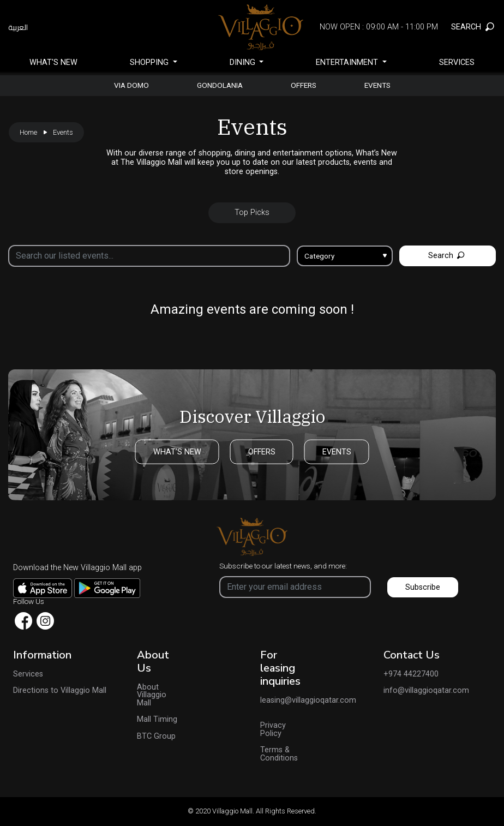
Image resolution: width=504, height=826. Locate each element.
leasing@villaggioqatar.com (283, 701)
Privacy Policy (273, 730)
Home (28, 132)
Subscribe (423, 587)
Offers (304, 86)
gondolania (220, 86)
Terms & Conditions (279, 754)
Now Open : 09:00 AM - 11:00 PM (379, 27)
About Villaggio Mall (152, 695)
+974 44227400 (411, 674)
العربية (18, 27)
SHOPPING (150, 62)
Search (447, 256)
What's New (53, 62)
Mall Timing (157, 720)
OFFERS (262, 451)
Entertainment (348, 62)
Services (457, 62)
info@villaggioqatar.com (426, 691)
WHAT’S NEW (177, 451)
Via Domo (131, 86)
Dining (244, 62)
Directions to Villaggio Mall (60, 691)
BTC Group (156, 737)
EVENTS (337, 451)
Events (377, 86)
